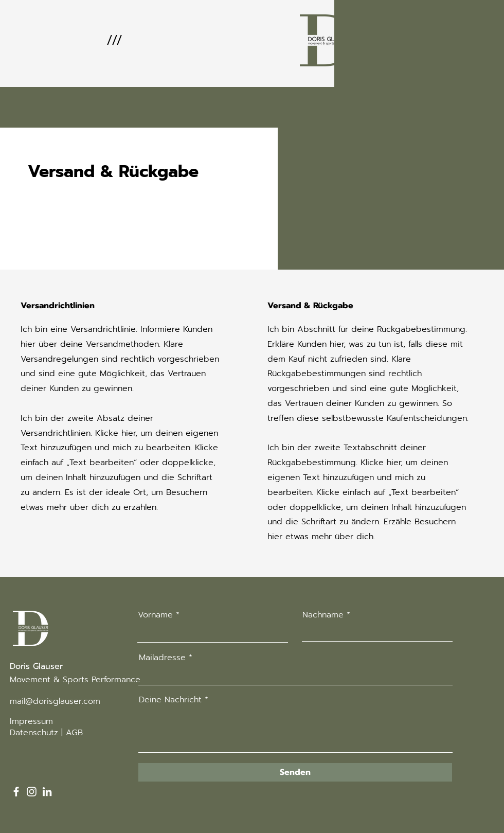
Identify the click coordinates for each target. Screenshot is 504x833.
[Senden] (295, 772)
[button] (114, 40)
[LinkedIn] (47, 792)
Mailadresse (162, 658)
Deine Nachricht (170, 700)
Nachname (323, 615)
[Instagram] (32, 792)
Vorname (155, 615)
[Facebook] (16, 792)
